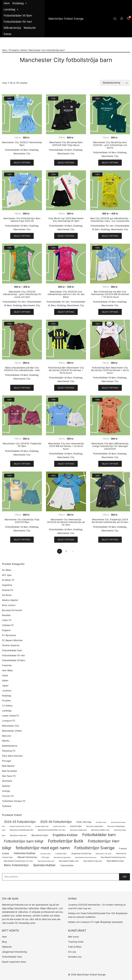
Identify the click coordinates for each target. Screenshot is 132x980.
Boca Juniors (9, 605)
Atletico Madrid (10, 600)
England (6, 630)
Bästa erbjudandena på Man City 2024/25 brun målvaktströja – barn (22, 369)
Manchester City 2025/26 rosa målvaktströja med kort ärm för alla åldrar (66, 294)
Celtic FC (7, 620)
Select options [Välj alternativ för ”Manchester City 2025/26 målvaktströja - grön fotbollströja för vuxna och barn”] (22, 312)
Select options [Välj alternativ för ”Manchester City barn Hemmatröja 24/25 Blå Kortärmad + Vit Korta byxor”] (66, 464)
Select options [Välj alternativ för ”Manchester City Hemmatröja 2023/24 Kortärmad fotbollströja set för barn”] (66, 540)
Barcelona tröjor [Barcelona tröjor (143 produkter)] (40, 835)
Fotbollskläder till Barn (18, 16)
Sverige (6, 791)
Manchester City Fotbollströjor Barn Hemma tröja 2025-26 (22, 220)
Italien (5, 680)
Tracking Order (76, 942)
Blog (4, 942)
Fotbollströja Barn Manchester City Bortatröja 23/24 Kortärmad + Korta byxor (110, 370)
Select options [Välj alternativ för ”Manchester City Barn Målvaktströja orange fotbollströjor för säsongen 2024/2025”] (110, 464)
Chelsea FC (8, 625)
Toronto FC (8, 796)
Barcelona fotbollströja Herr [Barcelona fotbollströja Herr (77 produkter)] (22, 830)
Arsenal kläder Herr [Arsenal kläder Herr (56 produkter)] (42, 826)
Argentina (7, 585)
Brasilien (6, 615)
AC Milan (7, 570)
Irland (5, 675)
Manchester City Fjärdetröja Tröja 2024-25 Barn (22, 521)
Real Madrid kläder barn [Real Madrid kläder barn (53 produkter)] (46, 861)
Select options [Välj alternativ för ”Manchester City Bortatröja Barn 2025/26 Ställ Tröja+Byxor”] (66, 163)
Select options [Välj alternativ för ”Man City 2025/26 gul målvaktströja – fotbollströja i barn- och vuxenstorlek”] (110, 236)
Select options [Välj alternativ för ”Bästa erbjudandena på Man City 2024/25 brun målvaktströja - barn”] (22, 388)
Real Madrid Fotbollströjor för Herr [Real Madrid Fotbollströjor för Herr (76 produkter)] (19, 861)
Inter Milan (7, 670)
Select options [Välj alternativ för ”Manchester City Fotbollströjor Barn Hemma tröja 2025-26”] (22, 236)
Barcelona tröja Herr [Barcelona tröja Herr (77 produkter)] (18, 835)
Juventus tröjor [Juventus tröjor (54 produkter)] (45, 854)
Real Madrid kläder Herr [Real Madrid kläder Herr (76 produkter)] (69, 861)
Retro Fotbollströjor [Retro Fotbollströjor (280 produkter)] (16, 865)
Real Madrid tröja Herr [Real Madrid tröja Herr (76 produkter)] (93, 861)
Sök (125, 877)
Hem (7, 3)
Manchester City (22, 154)
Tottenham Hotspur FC (14, 801)
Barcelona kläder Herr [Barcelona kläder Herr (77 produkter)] (101, 830)
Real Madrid (8, 766)
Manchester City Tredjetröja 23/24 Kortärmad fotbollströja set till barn (110, 521)
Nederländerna (10, 746)
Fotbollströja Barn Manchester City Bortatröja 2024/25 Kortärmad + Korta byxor (66, 370)
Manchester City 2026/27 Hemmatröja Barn (22, 144)
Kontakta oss (75, 957)
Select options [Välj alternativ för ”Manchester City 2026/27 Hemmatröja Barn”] (22, 163)
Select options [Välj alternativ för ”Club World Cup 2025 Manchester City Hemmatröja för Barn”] (66, 236)
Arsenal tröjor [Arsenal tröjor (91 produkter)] (76, 826)
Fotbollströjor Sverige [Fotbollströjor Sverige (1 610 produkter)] (94, 848)
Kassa (7, 34)
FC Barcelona (9, 635)
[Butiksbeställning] (115, 83)
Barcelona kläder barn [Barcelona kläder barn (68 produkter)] (78, 830)
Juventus (7, 691)
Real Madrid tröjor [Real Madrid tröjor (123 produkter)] (115, 861)
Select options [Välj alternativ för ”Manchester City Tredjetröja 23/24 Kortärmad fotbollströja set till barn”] (110, 540)
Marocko (7, 736)
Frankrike (7, 665)
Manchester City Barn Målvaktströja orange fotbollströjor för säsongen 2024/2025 (110, 446)
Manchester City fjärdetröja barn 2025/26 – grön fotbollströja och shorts (110, 145)
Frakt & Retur (75, 947)
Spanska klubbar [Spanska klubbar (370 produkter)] (44, 865)
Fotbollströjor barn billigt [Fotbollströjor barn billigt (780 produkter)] (24, 841)
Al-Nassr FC (8, 580)
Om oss (72, 952)
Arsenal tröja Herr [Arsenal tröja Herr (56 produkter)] (59, 826)
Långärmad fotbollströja (15, 952)
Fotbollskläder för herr (18, 22)
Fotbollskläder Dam (12, 650)
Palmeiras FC (9, 751)
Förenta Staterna (11, 645)
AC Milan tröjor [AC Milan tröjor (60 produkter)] (101, 822)
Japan (5, 686)
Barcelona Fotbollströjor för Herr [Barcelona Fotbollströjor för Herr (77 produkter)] (52, 830)
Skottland (7, 781)
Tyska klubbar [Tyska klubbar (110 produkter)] (67, 865)
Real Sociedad (9, 771)
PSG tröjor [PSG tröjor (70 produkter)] (45, 857)
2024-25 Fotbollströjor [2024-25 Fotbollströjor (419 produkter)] (20, 822)
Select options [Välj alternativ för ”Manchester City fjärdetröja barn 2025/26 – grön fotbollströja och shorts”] (110, 163)
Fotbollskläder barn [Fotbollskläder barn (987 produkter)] (99, 835)
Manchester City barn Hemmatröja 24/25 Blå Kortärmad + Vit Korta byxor (66, 446)
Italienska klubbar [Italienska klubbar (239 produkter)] (25, 853)
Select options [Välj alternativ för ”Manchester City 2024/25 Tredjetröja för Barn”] (22, 464)
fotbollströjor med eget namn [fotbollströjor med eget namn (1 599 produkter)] (43, 848)
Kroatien (6, 701)
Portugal (6, 761)
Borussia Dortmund (12, 610)
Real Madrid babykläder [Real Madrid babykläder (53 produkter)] (62, 857)
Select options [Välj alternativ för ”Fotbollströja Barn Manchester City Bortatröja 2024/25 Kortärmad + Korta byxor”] (66, 388)
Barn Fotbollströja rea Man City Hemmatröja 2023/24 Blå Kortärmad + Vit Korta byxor (110, 294)
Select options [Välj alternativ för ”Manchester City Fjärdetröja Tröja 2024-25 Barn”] (22, 540)
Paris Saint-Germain (12, 756)
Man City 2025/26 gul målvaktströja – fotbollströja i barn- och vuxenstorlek (110, 220)
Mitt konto (74, 937)
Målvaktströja (12, 28)
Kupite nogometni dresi (14, 962)
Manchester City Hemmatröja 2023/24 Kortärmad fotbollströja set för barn (66, 522)
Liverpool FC (9, 721)
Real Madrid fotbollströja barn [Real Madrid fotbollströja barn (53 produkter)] (86, 857)
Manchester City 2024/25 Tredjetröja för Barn (22, 445)
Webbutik (30, 28)
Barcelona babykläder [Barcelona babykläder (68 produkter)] (95, 826)
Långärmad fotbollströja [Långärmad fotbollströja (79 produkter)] (81, 854)
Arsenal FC (8, 590)
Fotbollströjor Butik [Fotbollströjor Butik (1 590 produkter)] (66, 841)
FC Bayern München (12, 640)
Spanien (6, 786)
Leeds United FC (11, 716)
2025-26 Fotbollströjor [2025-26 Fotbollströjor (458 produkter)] (56, 822)
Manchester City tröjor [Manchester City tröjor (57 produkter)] (104, 854)
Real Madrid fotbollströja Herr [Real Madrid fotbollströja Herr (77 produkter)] (113, 857)
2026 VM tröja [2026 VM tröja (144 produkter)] (84, 822)
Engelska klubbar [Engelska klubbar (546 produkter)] (65, 835)
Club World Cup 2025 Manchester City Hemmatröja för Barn (66, 220)
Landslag (11, 9)
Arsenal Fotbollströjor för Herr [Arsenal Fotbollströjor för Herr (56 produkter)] (20, 826)
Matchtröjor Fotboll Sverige (66, 19)
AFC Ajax (7, 575)
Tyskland (7, 806)
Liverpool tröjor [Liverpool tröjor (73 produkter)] (61, 854)
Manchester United (12, 731)
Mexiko (6, 741)
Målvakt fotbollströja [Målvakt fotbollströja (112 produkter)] (27, 857)
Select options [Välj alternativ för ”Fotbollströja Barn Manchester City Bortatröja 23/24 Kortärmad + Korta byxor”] (110, 388)
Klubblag (20, 3)
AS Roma (7, 595)
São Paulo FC (9, 776)
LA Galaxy (7, 706)
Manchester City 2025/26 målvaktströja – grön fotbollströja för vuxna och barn (22, 294)
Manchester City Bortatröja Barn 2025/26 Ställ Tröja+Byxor (66, 144)
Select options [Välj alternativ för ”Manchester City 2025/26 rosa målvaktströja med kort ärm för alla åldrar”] (66, 312)
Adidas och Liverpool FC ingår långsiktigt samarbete (95, 922)
